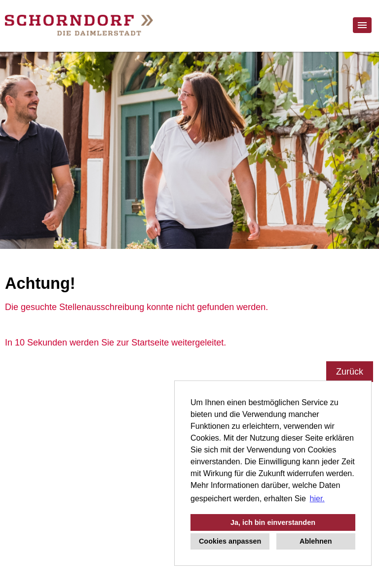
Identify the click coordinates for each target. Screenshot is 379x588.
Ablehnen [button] (316, 541)
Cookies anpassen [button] (230, 541)
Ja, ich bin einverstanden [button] (273, 522)
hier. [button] (317, 499)
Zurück (350, 372)
